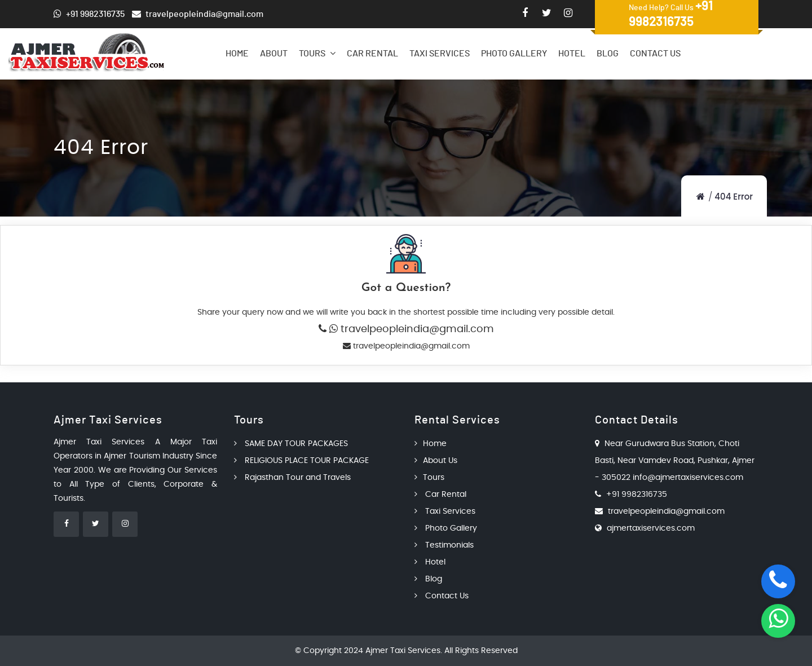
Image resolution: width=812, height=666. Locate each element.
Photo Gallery (514, 54)
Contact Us (655, 54)
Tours (317, 53)
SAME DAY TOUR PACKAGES (291, 444)
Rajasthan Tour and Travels (292, 478)
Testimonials (444, 545)
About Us (436, 461)
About (274, 54)
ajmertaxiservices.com (651, 528)
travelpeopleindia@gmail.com (416, 329)
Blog (608, 54)
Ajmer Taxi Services (403, 651)
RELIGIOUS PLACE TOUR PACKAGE (301, 461)
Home (237, 54)
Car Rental (372, 54)
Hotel (572, 54)
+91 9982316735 (637, 495)
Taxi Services (440, 54)
